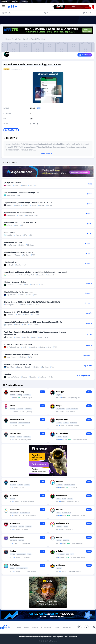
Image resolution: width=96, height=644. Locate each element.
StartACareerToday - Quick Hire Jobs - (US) (21, 222)
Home (7, 39)
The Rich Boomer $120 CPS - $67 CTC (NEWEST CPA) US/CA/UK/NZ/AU (32, 302)
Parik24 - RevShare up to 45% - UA (17, 364)
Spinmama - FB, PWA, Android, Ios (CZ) (19, 212)
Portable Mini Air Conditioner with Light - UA (21, 193)
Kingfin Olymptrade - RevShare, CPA (18, 252)
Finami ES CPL (10, 232)
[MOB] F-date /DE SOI (12, 183)
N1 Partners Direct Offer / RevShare (18, 344)
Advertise (67, 627)
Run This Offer (11, 130)
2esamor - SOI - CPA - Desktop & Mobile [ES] (21, 312)
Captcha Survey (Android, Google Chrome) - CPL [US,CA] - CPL (28, 203)
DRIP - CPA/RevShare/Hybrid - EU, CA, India (21, 354)
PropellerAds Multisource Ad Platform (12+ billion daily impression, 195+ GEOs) (36, 272)
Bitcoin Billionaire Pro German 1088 (18, 292)
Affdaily (25, 1)
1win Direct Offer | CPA (13, 242)
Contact (57, 627)
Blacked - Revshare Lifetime (15, 282)
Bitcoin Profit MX (11, 262)
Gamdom (8, 374)
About (27, 627)
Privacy (35, 627)
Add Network (46, 627)
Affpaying (15, 1)
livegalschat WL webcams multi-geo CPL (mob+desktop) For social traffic (33, 322)
